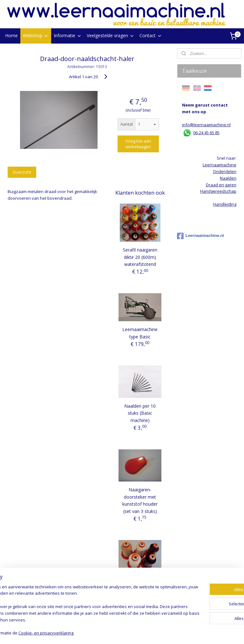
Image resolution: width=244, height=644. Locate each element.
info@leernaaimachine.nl (206, 125)
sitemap (101, 632)
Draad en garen (221, 185)
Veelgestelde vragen (111, 35)
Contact (151, 35)
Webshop (36, 35)
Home (11, 35)
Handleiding (225, 204)
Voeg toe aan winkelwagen (138, 144)
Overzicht (22, 172)
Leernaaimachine (220, 165)
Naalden (228, 178)
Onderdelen (225, 171)
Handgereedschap (218, 191)
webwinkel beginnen (139, 632)
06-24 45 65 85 (206, 133)
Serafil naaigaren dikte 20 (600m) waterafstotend (140, 257)
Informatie (68, 35)
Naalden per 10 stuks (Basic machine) (140, 413)
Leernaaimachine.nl (200, 236)
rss (115, 632)
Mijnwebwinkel (194, 632)
